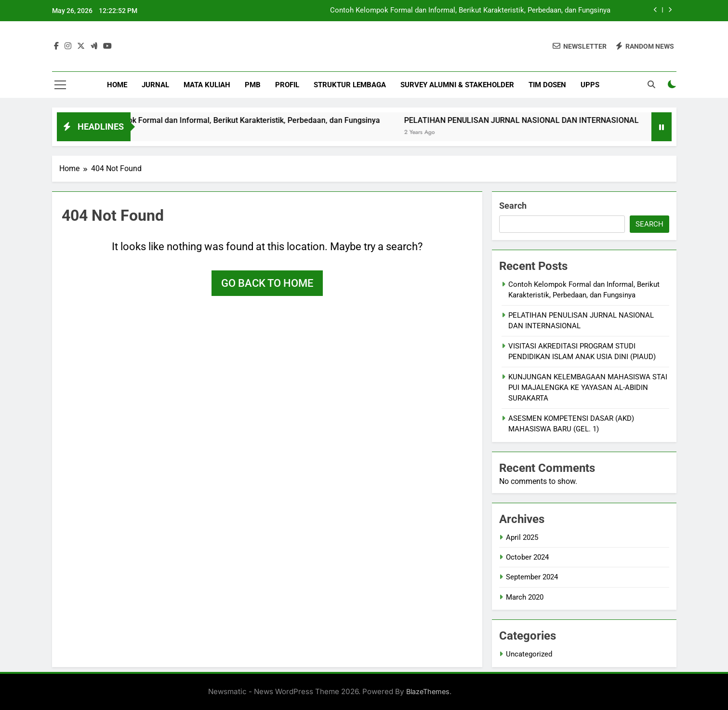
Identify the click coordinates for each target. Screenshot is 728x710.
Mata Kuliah (207, 85)
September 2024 (532, 577)
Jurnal (155, 85)
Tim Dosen (547, 85)
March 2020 (525, 597)
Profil (287, 85)
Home (117, 85)
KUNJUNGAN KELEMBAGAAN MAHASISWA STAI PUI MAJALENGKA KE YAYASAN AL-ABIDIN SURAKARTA (588, 388)
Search (513, 206)
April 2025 (522, 537)
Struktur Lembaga (350, 85)
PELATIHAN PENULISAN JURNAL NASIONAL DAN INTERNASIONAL (571, 120)
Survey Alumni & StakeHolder (457, 85)
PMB (253, 85)
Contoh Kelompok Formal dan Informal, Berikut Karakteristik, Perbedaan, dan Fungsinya (470, 11)
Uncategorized (529, 654)
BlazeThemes (428, 691)
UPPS (590, 85)
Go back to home (267, 283)
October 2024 (527, 557)
